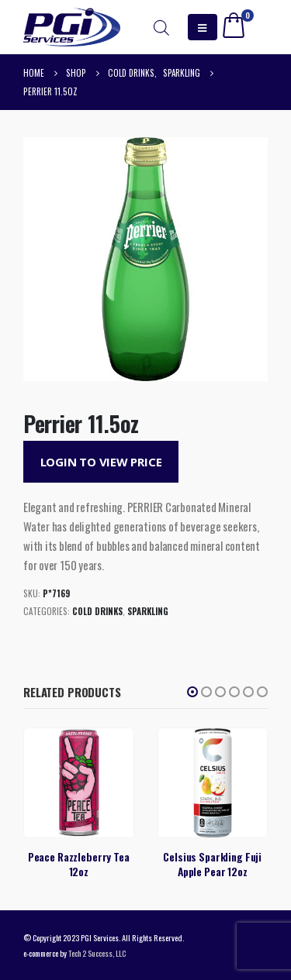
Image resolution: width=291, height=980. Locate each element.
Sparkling (148, 611)
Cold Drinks (97, 611)
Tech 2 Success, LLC (97, 953)
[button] (192, 692)
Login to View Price (101, 462)
